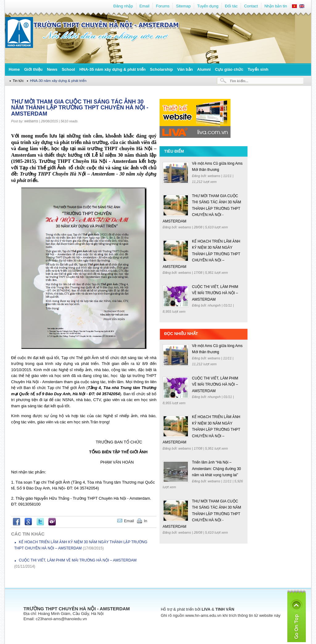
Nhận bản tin (276, 6)
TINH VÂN (225, 609)
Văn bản (185, 69)
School (68, 69)
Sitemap (183, 6)
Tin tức (18, 80)
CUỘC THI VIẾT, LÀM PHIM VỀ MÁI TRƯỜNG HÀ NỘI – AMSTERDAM (78, 560)
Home (14, 69)
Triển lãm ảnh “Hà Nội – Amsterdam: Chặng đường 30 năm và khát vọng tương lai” (216, 469)
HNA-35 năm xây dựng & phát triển (112, 69)
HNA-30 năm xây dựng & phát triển (58, 80)
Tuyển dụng (208, 6)
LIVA (206, 609)
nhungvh (215, 305)
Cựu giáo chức (229, 69)
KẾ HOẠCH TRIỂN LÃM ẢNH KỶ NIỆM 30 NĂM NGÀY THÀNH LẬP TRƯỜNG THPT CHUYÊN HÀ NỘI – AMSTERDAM (201, 254)
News (52, 69)
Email (145, 6)
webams (31, 121)
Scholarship (161, 69)
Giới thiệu (33, 69)
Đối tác (231, 6)
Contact (251, 6)
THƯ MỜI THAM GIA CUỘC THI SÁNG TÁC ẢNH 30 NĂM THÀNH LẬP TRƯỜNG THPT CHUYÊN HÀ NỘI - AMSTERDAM (202, 209)
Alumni (204, 69)
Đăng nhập (123, 6)
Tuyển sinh (258, 69)
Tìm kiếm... (239, 81)
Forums (163, 6)
